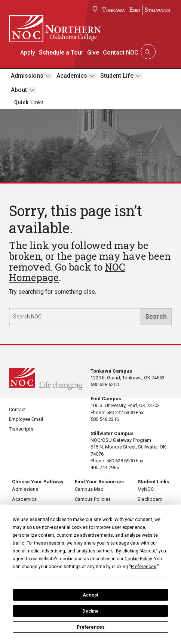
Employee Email (26, 419)
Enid (135, 10)
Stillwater (157, 10)
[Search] (147, 52)
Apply (28, 53)
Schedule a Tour (61, 53)
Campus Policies (93, 499)
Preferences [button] (144, 567)
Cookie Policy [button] (138, 559)
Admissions (27, 76)
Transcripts (21, 429)
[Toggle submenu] (48, 76)
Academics (71, 76)
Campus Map (89, 489)
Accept (90, 595)
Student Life (116, 76)
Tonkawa (113, 10)
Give (93, 53)
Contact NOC (120, 53)
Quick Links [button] (29, 102)
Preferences (91, 627)
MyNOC (146, 489)
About (19, 90)
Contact (17, 409)
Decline (90, 611)
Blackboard (150, 499)
